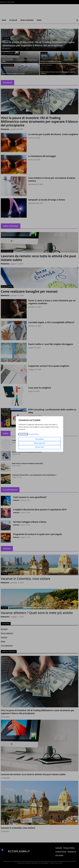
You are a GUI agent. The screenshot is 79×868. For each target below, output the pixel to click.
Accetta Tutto (40, 447)
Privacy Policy (34, 434)
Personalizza (39, 439)
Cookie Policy (23, 434)
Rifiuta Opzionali (39, 443)
